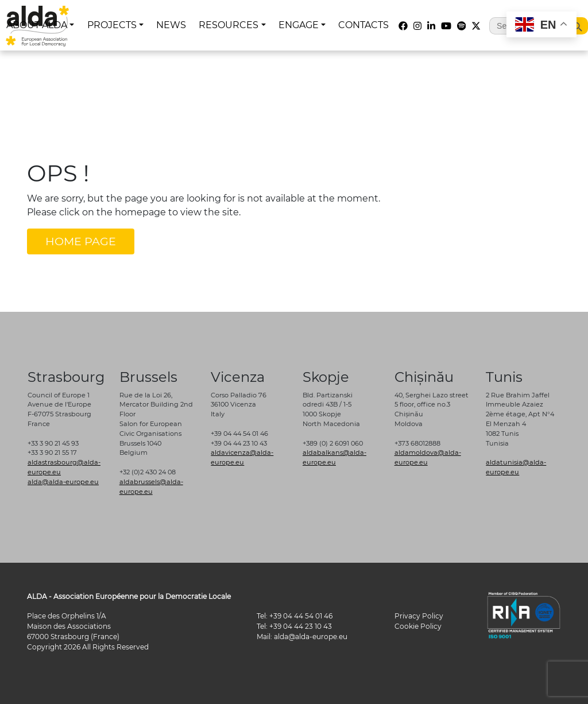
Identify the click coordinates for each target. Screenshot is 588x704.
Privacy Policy (419, 616)
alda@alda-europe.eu (63, 482)
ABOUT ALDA (37, 25)
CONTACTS (363, 25)
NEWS (171, 25)
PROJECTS (112, 25)
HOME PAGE (81, 241)
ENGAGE (299, 25)
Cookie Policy (418, 626)
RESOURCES (229, 25)
